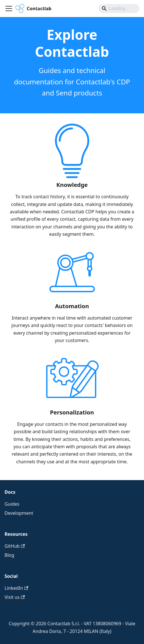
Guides (12, 504)
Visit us (15, 597)
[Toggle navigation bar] (9, 9)
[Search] (119, 9)
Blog (9, 555)
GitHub (15, 546)
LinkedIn (16, 588)
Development (19, 513)
